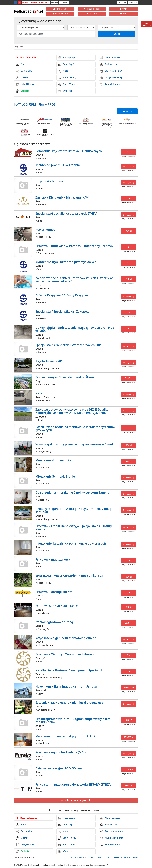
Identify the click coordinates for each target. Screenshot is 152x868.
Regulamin (108, 857)
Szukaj (117, 34)
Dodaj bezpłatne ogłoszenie (76, 800)
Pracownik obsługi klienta (54, 592)
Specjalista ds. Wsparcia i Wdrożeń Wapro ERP (68, 345)
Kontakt (135, 857)
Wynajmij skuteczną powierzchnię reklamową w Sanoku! (76, 444)
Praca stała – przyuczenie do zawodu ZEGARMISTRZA (73, 784)
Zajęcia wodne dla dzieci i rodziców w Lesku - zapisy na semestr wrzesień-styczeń (75, 280)
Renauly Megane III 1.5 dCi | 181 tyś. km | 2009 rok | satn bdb (73, 510)
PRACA (123, 9)
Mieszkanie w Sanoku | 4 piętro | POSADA (65, 736)
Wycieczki (65, 91)
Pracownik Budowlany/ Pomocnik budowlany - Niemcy (74, 246)
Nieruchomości (110, 58)
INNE (124, 14)
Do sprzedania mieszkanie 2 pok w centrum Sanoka (72, 493)
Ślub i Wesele (67, 84)
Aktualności (64, 2)
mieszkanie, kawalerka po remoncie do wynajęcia (71, 543)
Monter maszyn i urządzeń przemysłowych (66, 262)
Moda (63, 71)
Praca (21, 64)
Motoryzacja (66, 58)
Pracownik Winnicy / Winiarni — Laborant (65, 654)
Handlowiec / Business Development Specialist (69, 670)
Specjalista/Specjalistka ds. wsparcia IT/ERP (66, 214)
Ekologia (22, 91)
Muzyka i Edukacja (112, 78)
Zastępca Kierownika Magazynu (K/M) (62, 197)
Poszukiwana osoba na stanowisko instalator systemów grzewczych (75, 428)
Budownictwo (109, 64)
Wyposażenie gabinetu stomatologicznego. (66, 638)
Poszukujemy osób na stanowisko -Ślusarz (66, 377)
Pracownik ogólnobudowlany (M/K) (61, 752)
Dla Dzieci (23, 78)
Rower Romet (45, 230)
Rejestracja (133, 2)
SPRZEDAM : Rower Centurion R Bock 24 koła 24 (69, 576)
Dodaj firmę (44, 2)
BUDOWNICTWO (60, 14)
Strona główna (77, 857)
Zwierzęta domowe (112, 71)
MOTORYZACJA (60, 9)
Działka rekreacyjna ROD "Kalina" (59, 768)
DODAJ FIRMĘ (127, 111)
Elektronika (24, 71)
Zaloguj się (122, 2)
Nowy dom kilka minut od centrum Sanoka (66, 686)
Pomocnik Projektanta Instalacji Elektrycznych (69, 151)
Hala (39, 393)
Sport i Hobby (67, 78)
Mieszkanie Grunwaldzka (53, 460)
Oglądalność (118, 857)
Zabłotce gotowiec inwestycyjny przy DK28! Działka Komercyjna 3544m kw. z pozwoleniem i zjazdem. (72, 411)
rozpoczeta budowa (49, 181)
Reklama (55, 2)
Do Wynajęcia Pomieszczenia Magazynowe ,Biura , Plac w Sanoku (75, 329)
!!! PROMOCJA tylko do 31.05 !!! (57, 606)
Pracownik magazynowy (53, 559)
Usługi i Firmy (25, 84)
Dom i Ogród (67, 64)
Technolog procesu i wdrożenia (58, 165)
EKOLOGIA (92, 14)
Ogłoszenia (20, 47)
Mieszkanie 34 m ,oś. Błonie (55, 476)
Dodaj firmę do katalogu (93, 857)
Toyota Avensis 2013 (50, 361)
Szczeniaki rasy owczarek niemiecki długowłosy (69, 703)
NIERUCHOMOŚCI (92, 9)
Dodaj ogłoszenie (30, 2)
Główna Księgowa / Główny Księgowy (62, 295)
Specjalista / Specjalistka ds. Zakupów (62, 311)
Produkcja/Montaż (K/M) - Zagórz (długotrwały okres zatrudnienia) (73, 720)
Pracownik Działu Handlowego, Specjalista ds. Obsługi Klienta (74, 528)
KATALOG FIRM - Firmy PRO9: (35, 104)
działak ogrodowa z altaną (54, 622)
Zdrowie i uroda (110, 84)
